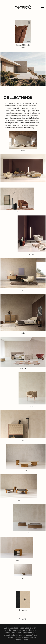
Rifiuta (26, 640)
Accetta (18, 640)
